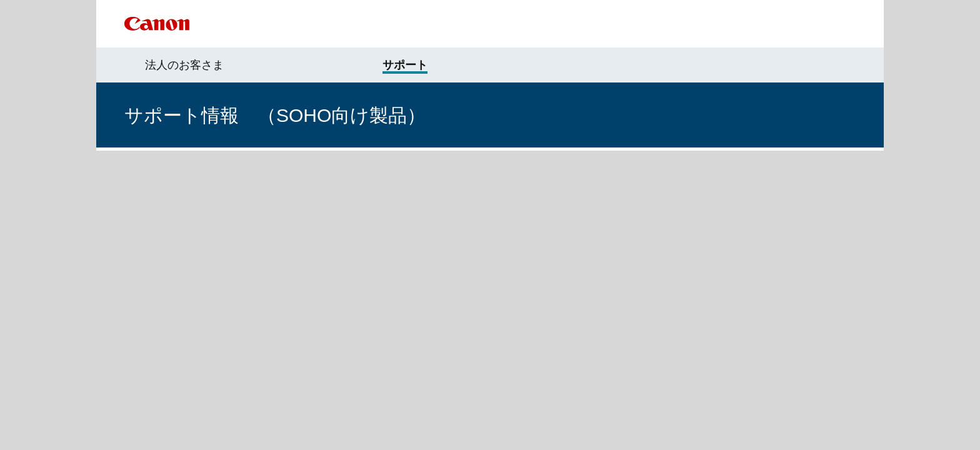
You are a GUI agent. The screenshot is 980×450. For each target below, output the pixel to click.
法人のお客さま (184, 65)
